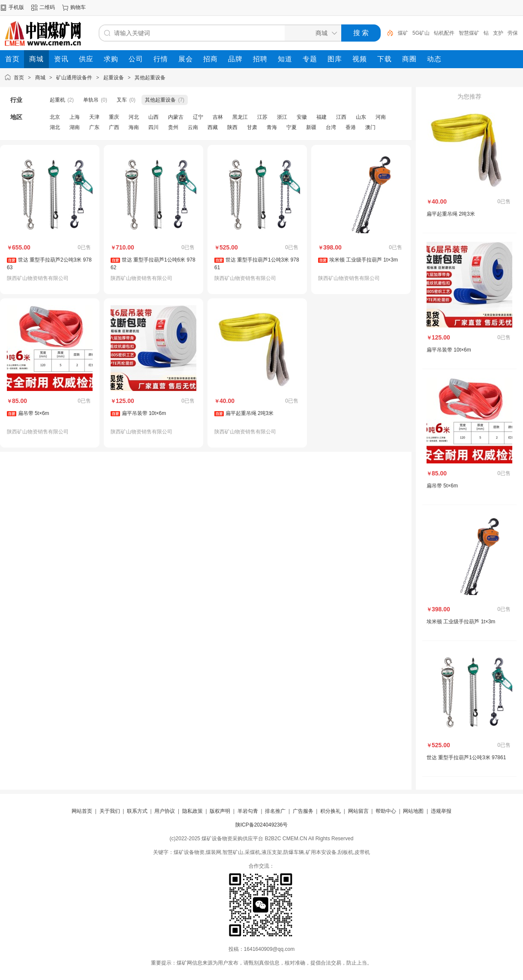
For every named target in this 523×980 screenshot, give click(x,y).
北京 (55, 117)
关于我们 (110, 811)
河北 (134, 117)
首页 (19, 78)
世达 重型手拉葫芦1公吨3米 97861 (466, 758)
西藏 (213, 127)
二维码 (47, 7)
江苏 (262, 117)
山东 (361, 117)
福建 (322, 117)
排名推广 (275, 811)
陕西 (232, 127)
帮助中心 (386, 811)
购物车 (78, 7)
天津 (94, 117)
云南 (193, 127)
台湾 (331, 127)
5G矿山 (421, 33)
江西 (341, 117)
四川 (153, 127)
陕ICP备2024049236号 (262, 825)
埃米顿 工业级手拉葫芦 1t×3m (364, 260)
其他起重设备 (150, 78)
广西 (114, 127)
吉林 (218, 117)
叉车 (122, 100)
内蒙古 (176, 117)
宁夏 (292, 127)
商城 (40, 78)
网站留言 (358, 811)
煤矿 (403, 33)
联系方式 (137, 811)
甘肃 (252, 127)
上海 (75, 117)
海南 (134, 127)
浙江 (282, 117)
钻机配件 (444, 33)
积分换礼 (331, 811)
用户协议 (165, 811)
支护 (498, 33)
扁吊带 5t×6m (34, 413)
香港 (351, 127)
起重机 (57, 100)
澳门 (370, 127)
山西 (153, 117)
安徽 (302, 117)
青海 (272, 127)
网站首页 (82, 811)
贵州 (173, 127)
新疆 (311, 127)
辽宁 (198, 117)
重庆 (114, 117)
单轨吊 (91, 100)
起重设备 (114, 78)
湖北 (55, 127)
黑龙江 (240, 117)
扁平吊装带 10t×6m (144, 413)
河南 (381, 117)
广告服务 (303, 811)
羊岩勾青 (248, 811)
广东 (94, 127)
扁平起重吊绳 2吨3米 (250, 413)
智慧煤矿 (469, 33)
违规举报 (441, 811)
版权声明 (220, 811)
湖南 (75, 127)
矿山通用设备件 (74, 78)
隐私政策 (192, 811)
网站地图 (413, 811)
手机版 (16, 7)
